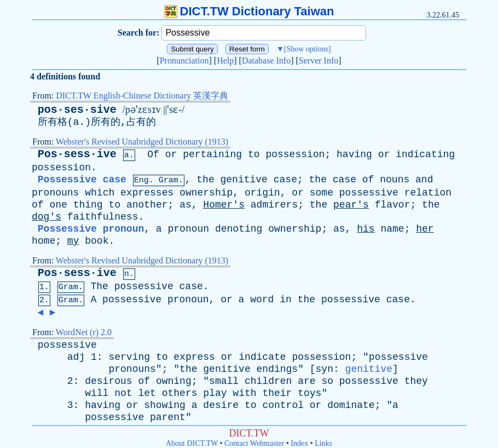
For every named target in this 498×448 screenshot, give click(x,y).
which (100, 193)
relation (428, 193)
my (73, 241)
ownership (206, 193)
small (224, 381)
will (97, 393)
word (262, 300)
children (268, 381)
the (205, 180)
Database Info (266, 61)
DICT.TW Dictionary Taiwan (249, 11)
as (186, 205)
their (277, 393)
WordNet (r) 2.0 (84, 332)
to (254, 154)
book (97, 241)
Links (323, 443)
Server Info (319, 61)
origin (262, 193)
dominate (351, 405)
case (285, 180)
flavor (393, 205)
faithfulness (103, 217)
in (286, 300)
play (215, 393)
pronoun (188, 229)
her (425, 229)
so (327, 381)
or (171, 154)
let (147, 393)
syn (325, 369)
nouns (395, 180)
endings (277, 369)
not (123, 393)
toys (309, 393)
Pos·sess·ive (77, 154)
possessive (369, 193)
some (322, 193)
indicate (262, 357)
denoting (239, 229)
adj (76, 357)
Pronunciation (184, 61)
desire (221, 405)
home (44, 241)
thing (88, 205)
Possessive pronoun (91, 229)
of (368, 180)
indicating (425, 154)
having (354, 154)
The (99, 286)
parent (168, 417)
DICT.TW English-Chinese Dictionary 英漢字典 (142, 96)
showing (165, 405)
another (147, 205)
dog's (47, 217)
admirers (274, 205)
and (424, 180)
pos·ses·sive (77, 110)
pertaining (212, 154)
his (366, 229)
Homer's (224, 205)
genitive (244, 180)
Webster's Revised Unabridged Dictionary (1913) (142, 142)
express (194, 357)
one (58, 205)
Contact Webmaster (254, 443)
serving (129, 357)
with (244, 393)
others (180, 393)
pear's (351, 205)
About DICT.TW (192, 443)
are (306, 381)
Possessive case (82, 180)
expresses (147, 193)
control (283, 405)
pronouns (55, 193)
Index (299, 443)
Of (153, 154)
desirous (108, 381)
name (392, 229)
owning (174, 381)
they (416, 381)
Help (225, 61)
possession (295, 154)
